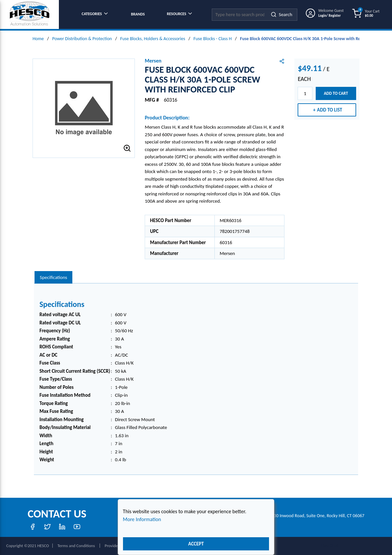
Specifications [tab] (53, 277)
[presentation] (53, 277)
